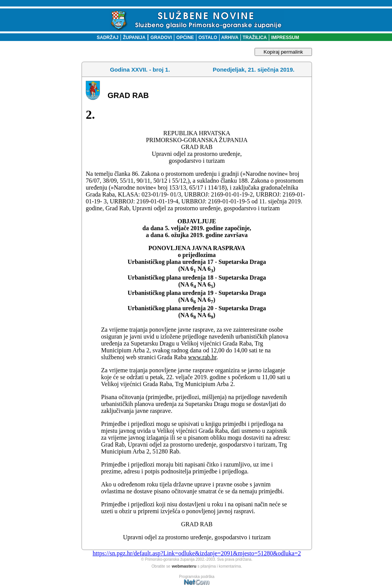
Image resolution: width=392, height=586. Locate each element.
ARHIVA (229, 38)
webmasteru (184, 566)
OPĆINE (185, 38)
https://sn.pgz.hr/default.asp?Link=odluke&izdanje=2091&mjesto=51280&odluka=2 (197, 553)
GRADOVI (161, 38)
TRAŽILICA (254, 38)
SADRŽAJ (106, 38)
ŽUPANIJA (134, 38)
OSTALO (208, 38)
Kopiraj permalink (283, 52)
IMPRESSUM (285, 38)
